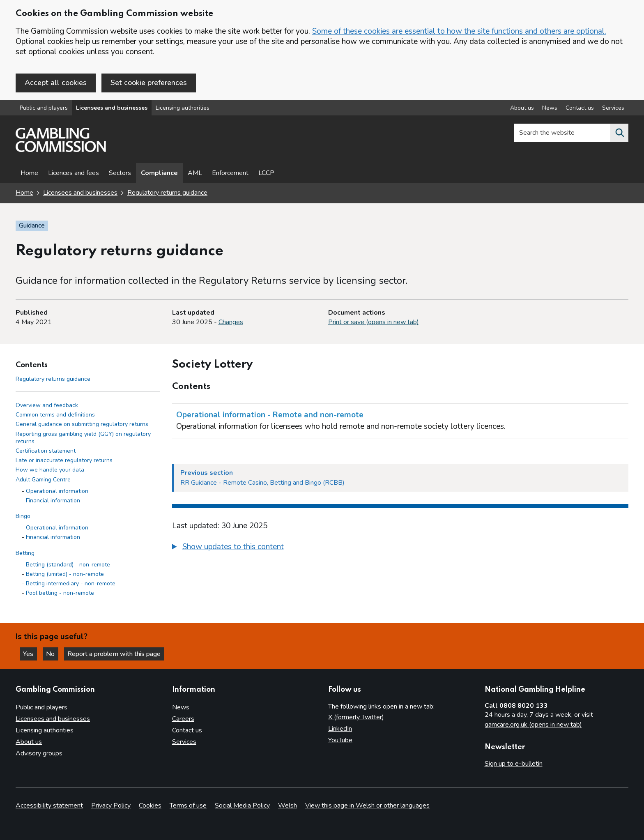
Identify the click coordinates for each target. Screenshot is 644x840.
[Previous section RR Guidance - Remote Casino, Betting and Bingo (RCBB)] (400, 478)
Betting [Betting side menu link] (25, 553)
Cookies (150, 805)
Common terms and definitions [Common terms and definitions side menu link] (55, 415)
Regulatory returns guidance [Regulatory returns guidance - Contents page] (53, 379)
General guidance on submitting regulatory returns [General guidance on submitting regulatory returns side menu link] (82, 425)
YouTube (340, 740)
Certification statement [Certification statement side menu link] (46, 451)
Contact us (187, 730)
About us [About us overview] (522, 108)
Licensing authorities (183, 108)
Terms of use (188, 805)
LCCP (266, 173)
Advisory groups (39, 753)
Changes (231, 322)
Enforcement (230, 173)
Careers (183, 719)
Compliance (159, 173)
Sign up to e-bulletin (514, 764)
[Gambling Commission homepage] (61, 150)
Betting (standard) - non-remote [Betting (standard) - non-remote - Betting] (68, 565)
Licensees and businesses (112, 108)
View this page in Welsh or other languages (367, 805)
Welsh (287, 805)
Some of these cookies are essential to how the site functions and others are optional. (459, 31)
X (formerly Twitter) (356, 717)
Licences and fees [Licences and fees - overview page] (74, 173)
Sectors (120, 173)
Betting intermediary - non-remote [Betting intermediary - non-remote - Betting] (71, 584)
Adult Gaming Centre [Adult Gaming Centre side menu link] (43, 480)
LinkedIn (340, 729)
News (181, 707)
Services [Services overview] (613, 108)
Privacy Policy (111, 805)
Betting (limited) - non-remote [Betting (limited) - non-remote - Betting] (65, 574)
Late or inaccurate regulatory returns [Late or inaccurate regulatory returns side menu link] (64, 461)
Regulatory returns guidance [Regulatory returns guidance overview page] (167, 193)
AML (195, 173)
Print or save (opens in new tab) (374, 322)
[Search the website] (619, 133)
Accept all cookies (56, 83)
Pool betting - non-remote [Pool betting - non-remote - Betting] (60, 593)
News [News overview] (550, 108)
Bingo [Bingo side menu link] (23, 517)
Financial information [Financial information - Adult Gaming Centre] (53, 501)
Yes (30, 654)
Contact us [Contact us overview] (580, 108)
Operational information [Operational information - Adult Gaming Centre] (57, 491)
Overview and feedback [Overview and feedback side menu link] (47, 406)
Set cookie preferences (149, 83)
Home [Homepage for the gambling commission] (24, 193)
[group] (400, 548)
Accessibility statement (49, 805)
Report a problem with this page (115, 654)
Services (184, 742)
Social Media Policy (242, 805)
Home (29, 173)
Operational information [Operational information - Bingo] (57, 528)
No (53, 654)
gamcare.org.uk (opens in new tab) (533, 725)
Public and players (44, 108)
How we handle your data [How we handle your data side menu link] (50, 470)
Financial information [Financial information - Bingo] (53, 537)
